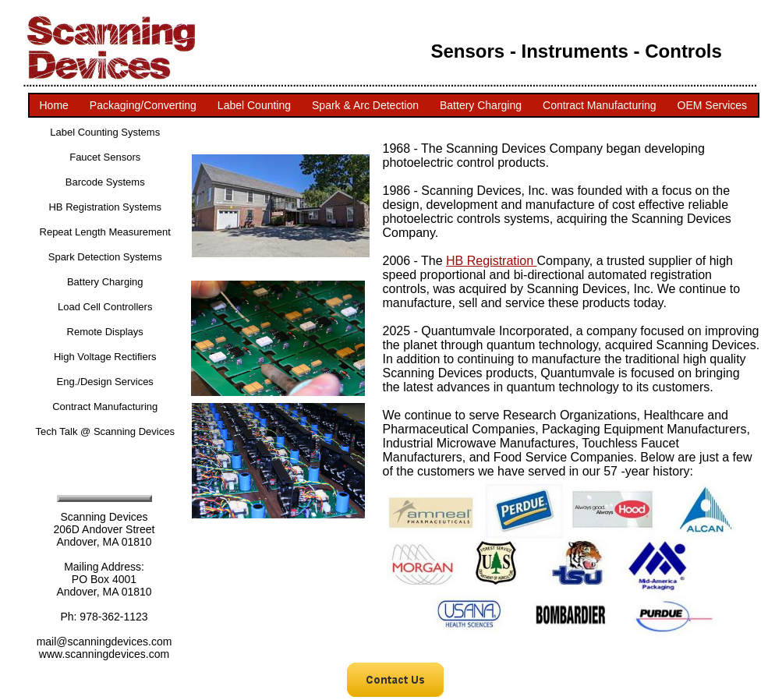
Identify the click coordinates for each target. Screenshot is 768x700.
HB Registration (492, 261)
